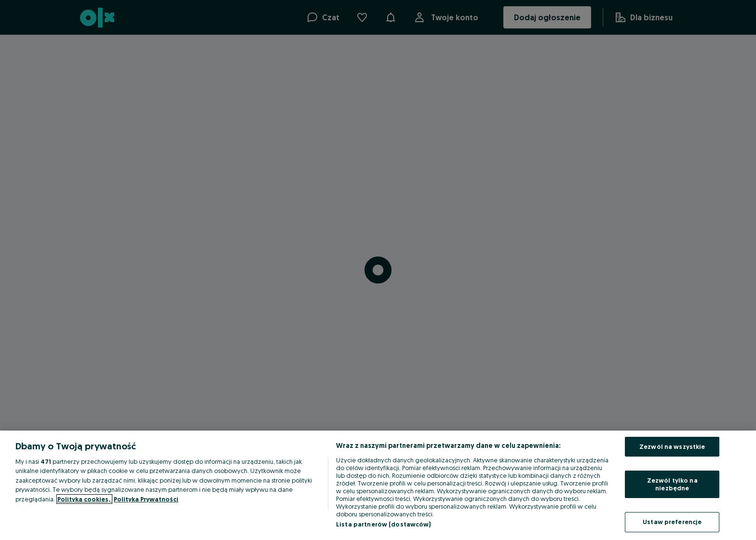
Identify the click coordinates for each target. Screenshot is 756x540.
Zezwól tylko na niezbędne (672, 484)
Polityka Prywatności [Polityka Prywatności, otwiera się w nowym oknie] (146, 499)
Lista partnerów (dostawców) (384, 524)
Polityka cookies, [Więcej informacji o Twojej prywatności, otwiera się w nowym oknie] (84, 499)
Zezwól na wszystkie (672, 446)
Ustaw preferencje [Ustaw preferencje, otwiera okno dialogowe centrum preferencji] (672, 522)
